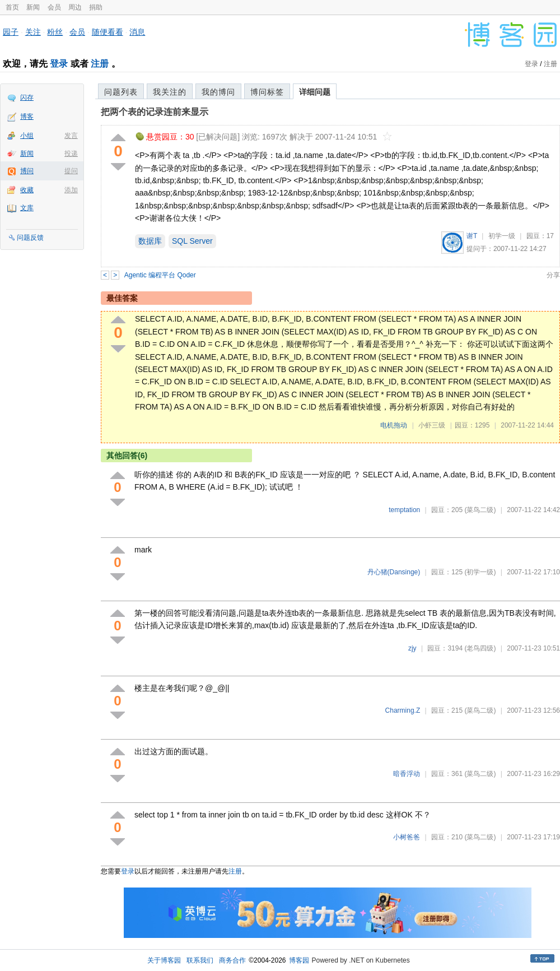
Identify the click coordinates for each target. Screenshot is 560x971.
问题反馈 (30, 238)
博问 (27, 171)
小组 (27, 136)
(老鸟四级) (480, 648)
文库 (27, 208)
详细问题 (315, 92)
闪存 (27, 97)
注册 (100, 64)
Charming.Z (403, 710)
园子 (11, 32)
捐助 (96, 7)
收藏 (27, 190)
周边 (75, 7)
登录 (59, 64)
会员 (54, 7)
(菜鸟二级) (480, 510)
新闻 (33, 7)
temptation (404, 510)
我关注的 (170, 92)
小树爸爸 (407, 837)
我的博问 (218, 92)
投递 (71, 154)
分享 (553, 275)
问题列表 (121, 92)
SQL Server (192, 241)
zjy (412, 648)
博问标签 (267, 92)
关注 (33, 32)
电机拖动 (394, 425)
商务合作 (232, 960)
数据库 (150, 241)
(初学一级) (480, 572)
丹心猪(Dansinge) (394, 572)
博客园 (299, 960)
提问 (71, 171)
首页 (12, 7)
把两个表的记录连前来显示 (155, 112)
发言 (71, 136)
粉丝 (55, 32)
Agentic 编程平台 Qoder (160, 275)
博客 (27, 117)
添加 (71, 190)
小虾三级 (432, 425)
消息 (137, 32)
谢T (472, 236)
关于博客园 (164, 960)
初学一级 (502, 236)
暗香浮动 (407, 774)
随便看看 (108, 32)
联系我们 (200, 960)
